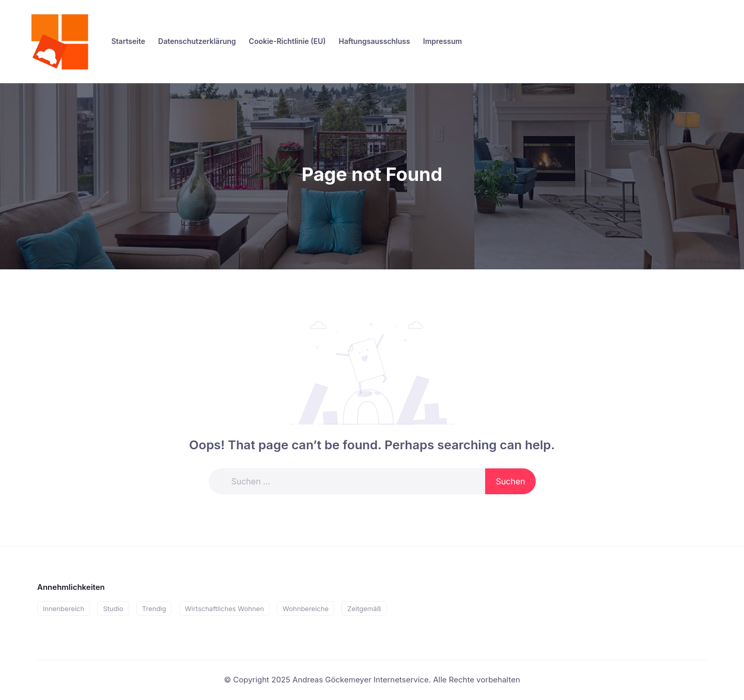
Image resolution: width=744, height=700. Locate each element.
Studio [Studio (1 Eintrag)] (113, 608)
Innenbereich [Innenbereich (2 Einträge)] (64, 608)
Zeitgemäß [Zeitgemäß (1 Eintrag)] (364, 608)
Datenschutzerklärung (197, 41)
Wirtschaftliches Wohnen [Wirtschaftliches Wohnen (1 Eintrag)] (224, 608)
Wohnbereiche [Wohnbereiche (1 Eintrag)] (306, 608)
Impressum (443, 41)
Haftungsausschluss (374, 41)
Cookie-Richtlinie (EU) (288, 41)
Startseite (129, 41)
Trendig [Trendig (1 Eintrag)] (154, 608)
